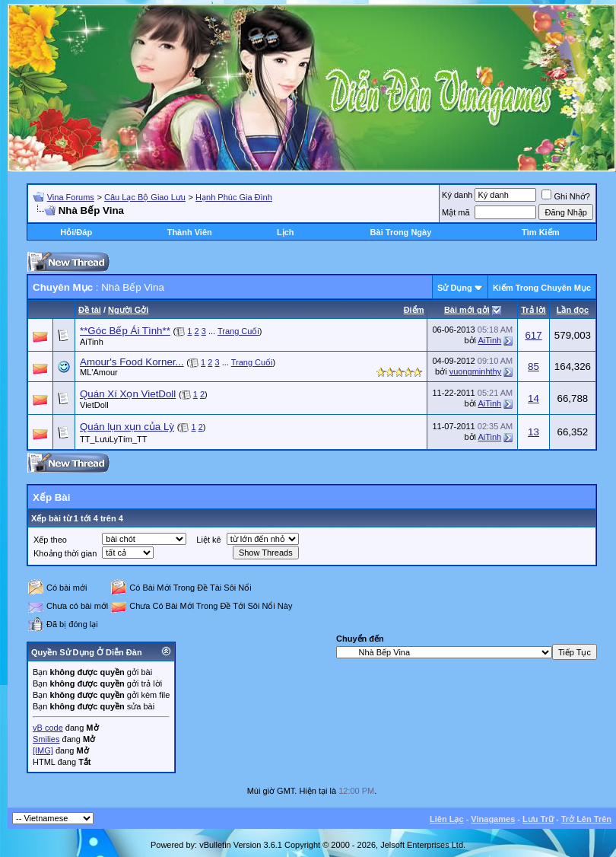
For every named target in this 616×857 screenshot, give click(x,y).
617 (533, 335)
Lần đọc (573, 310)
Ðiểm (414, 310)
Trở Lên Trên (586, 819)
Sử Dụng (455, 288)
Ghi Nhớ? (565, 196)
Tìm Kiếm (540, 232)
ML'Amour (99, 372)
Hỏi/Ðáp (76, 232)
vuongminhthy (476, 371)
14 (533, 398)
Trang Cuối (238, 331)
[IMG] (43, 750)
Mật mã (456, 212)
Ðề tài (90, 310)
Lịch (286, 232)
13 (533, 432)
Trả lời (533, 310)
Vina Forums (71, 197)
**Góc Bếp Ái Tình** (125, 331)
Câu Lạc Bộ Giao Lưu (145, 197)
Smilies (46, 739)
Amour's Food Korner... (132, 362)
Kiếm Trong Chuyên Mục (542, 288)
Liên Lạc (447, 819)
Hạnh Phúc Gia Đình (234, 197)
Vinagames (493, 819)
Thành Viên (190, 232)
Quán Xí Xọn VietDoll (128, 394)
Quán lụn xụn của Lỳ (127, 427)
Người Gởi (128, 310)
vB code (48, 728)
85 (533, 366)
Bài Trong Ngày (401, 232)
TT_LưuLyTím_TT (114, 439)
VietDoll (94, 405)
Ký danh (457, 195)
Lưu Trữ (538, 819)
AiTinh (92, 342)
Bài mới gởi (467, 310)
